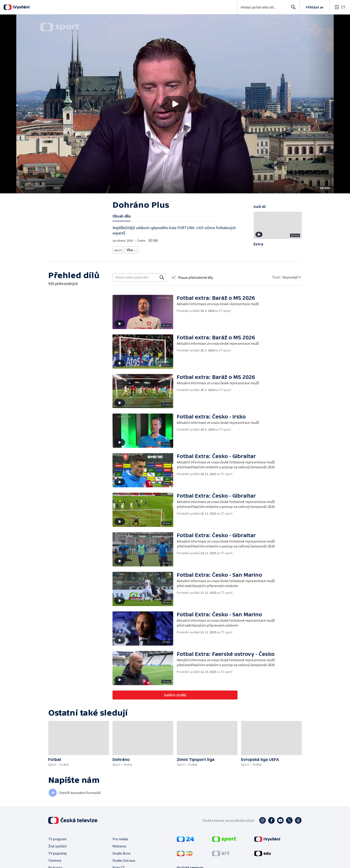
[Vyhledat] (162, 276)
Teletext (55, 859)
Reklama (119, 845)
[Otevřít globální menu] (340, 7)
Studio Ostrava (124, 859)
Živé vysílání (57, 845)
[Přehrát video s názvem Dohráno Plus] (175, 104)
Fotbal (131, 249)
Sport (118, 249)
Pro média (120, 837)
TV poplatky (57, 852)
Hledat (292, 9)
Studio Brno (122, 852)
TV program (57, 837)
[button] (175, 104)
